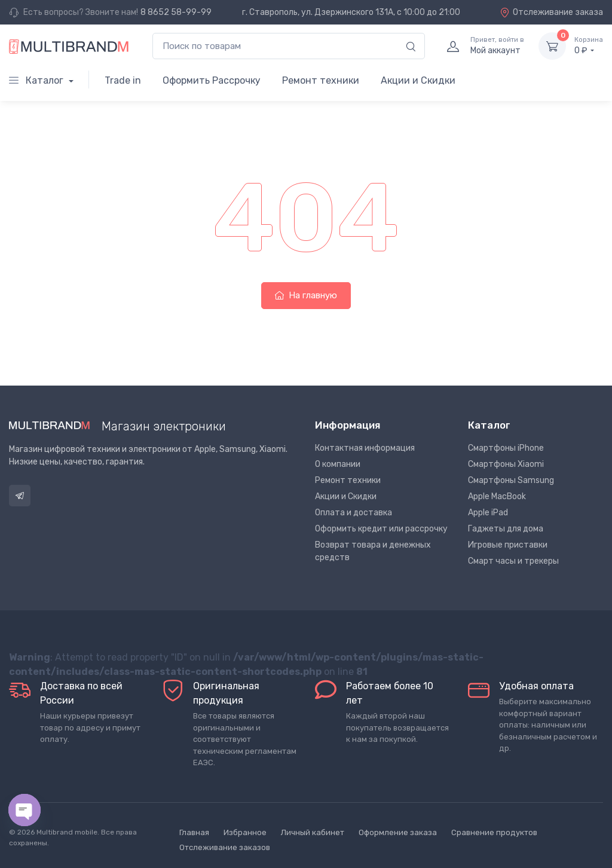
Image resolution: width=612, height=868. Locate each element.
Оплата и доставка (354, 513)
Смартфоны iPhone (506, 448)
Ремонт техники (321, 80)
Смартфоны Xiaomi (506, 464)
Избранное (245, 832)
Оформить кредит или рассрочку (381, 529)
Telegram (20, 496)
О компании (338, 464)
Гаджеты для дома (506, 529)
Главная (194, 832)
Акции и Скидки (418, 80)
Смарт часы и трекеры (513, 561)
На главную (306, 295)
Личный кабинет (313, 832)
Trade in (123, 80)
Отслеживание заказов (225, 847)
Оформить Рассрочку (212, 80)
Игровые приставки (508, 545)
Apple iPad (488, 513)
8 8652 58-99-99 (176, 12)
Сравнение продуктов (494, 832)
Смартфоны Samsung (511, 480)
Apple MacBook (497, 496)
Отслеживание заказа (551, 12)
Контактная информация (365, 448)
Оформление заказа (398, 832)
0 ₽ (589, 45)
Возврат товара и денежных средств (373, 551)
